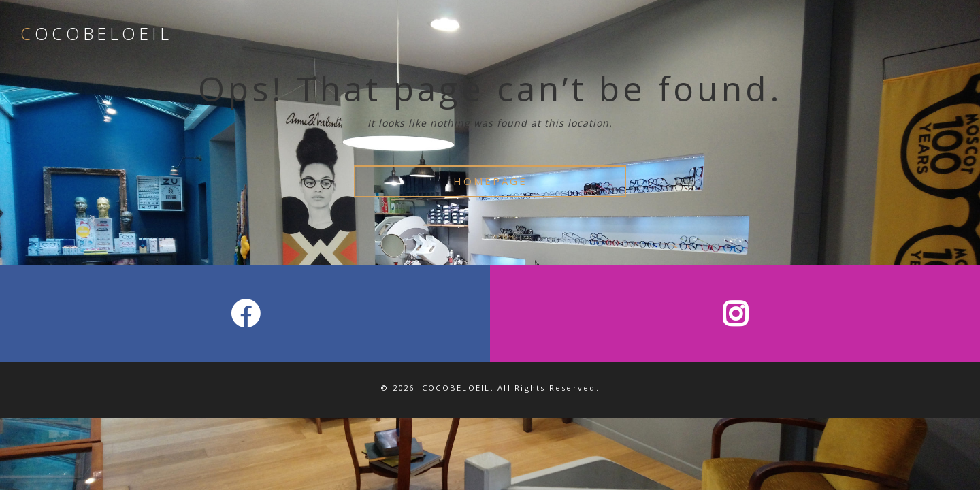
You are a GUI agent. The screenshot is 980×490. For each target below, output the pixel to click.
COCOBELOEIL (96, 33)
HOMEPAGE (490, 181)
